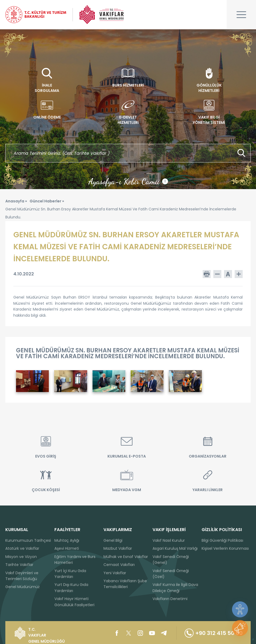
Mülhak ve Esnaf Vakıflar (126, 557)
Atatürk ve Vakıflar (22, 548)
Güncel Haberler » (47, 201)
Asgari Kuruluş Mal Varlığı (175, 548)
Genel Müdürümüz (23, 587)
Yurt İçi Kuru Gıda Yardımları (70, 574)
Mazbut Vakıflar (118, 548)
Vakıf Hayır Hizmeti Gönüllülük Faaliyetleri (74, 602)
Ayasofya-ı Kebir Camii (128, 181)
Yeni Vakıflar (115, 573)
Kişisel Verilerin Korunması (225, 548)
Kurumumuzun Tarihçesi (28, 540)
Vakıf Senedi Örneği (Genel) (171, 560)
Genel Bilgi (113, 540)
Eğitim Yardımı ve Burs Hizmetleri (75, 560)
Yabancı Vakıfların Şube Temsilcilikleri (125, 584)
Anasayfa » (16, 201)
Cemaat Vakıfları (119, 565)
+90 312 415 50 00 (214, 633)
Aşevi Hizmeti (67, 548)
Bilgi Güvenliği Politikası (222, 540)
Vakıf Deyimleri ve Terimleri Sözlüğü (22, 576)
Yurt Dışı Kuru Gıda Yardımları (71, 588)
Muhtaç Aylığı (67, 540)
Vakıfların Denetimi (170, 599)
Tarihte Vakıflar (19, 565)
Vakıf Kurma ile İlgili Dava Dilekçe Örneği (175, 588)
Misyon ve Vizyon (21, 557)
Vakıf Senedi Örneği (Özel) (171, 574)
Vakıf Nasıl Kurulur (169, 540)
